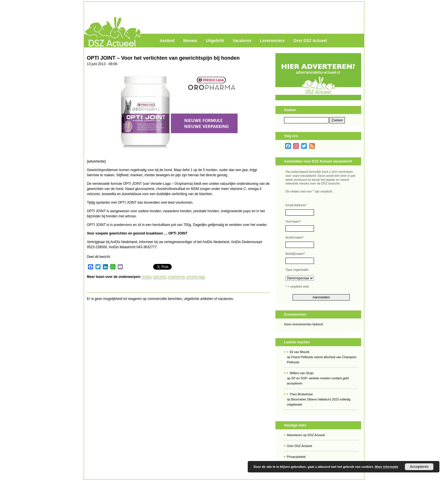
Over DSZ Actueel (310, 41)
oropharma (176, 277)
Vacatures (242, 41)
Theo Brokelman (301, 394)
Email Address (296, 205)
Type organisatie (297, 270)
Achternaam (295, 237)
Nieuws (190, 41)
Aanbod (167, 41)
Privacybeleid (296, 457)
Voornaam (293, 221)
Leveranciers (272, 41)
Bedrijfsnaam (295, 254)
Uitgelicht (215, 41)
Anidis (147, 277)
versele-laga (196, 277)
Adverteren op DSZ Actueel (306, 435)
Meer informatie (387, 467)
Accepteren (419, 467)
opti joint (160, 277)
